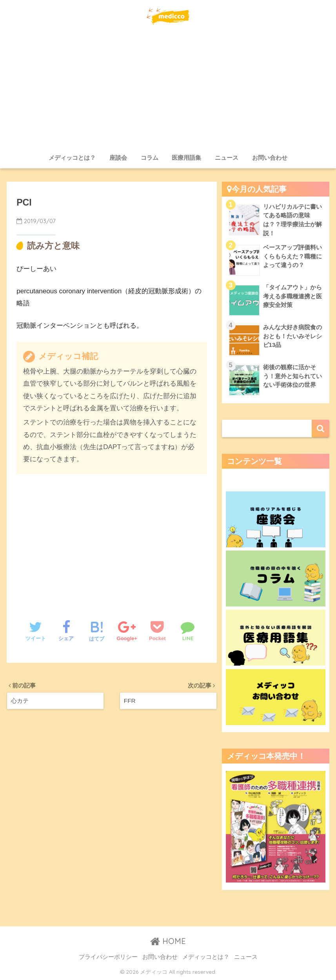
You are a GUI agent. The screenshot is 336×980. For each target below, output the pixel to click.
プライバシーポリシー (108, 957)
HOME (168, 941)
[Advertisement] (168, 91)
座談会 (118, 158)
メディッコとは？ (72, 158)
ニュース (227, 158)
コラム (150, 158)
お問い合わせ (270, 158)
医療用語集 (186, 158)
